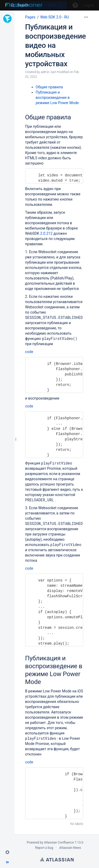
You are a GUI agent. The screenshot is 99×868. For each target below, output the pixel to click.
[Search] (38, 5)
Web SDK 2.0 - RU (55, 17)
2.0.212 (46, 233)
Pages (30, 17)
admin (45, 72)
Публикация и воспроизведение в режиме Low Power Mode (57, 98)
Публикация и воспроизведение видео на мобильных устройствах (55, 45)
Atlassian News (70, 848)
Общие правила (49, 87)
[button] (7, 852)
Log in (89, 5)
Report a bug (44, 848)
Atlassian (57, 859)
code (29, 352)
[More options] (86, 17)
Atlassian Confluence (59, 843)
